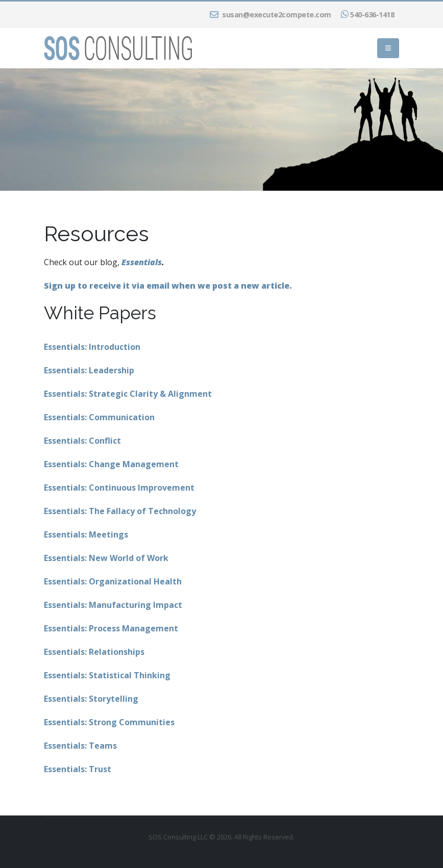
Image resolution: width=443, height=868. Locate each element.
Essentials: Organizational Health (113, 581)
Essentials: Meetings (86, 534)
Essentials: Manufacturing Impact (113, 605)
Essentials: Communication (99, 417)
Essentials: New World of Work (106, 558)
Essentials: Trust (78, 769)
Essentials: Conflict (82, 441)
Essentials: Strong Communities (109, 722)
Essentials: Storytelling (91, 699)
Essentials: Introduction (92, 347)
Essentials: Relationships (94, 652)
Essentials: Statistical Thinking (107, 675)
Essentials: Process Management (111, 628)
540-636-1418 (368, 15)
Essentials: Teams (80, 746)
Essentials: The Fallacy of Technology (120, 511)
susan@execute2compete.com (270, 15)
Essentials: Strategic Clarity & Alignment (128, 394)
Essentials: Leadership (89, 370)
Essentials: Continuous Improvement (119, 488)
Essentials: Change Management (111, 464)
